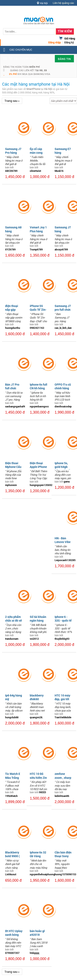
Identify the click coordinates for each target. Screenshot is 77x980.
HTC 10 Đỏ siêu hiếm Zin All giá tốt (38, 777)
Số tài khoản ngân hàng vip (38, 620)
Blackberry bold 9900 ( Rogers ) (12, 856)
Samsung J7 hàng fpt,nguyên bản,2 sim (63, 233)
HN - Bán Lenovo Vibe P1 (63, 542)
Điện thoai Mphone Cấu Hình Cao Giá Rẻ (14, 469)
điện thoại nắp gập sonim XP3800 (12, 312)
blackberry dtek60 (37, 697)
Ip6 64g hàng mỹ (14, 697)
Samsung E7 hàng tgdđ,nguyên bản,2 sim (63, 155)
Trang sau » (12, 101)
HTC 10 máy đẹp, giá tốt (62, 697)
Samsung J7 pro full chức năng (63, 310)
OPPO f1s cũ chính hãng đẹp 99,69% (63, 388)
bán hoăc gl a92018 (37, 933)
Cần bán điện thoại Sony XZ (63, 856)
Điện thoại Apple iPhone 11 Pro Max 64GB (38, 469)
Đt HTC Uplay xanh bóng (14, 933)
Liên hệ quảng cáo (63, 3)
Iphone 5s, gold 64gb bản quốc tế (62, 467)
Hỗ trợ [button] (67, 11)
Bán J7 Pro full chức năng (12, 388)
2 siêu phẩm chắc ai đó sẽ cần (13, 620)
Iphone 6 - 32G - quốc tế (63, 619)
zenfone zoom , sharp (63, 776)
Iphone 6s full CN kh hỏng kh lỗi (38, 388)
